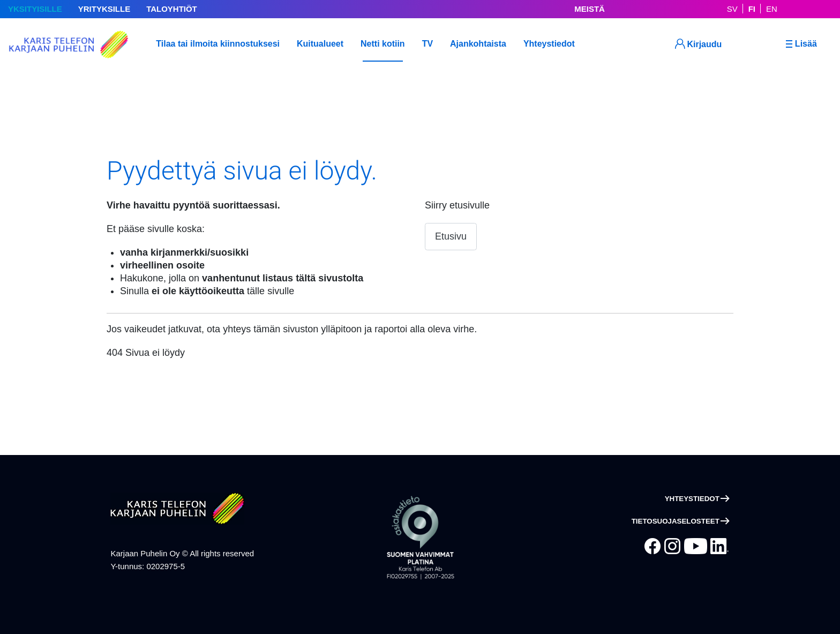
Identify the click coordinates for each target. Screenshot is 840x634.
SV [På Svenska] (732, 9)
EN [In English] (772, 9)
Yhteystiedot (692, 499)
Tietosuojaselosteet (676, 521)
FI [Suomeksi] (752, 9)
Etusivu (451, 236)
